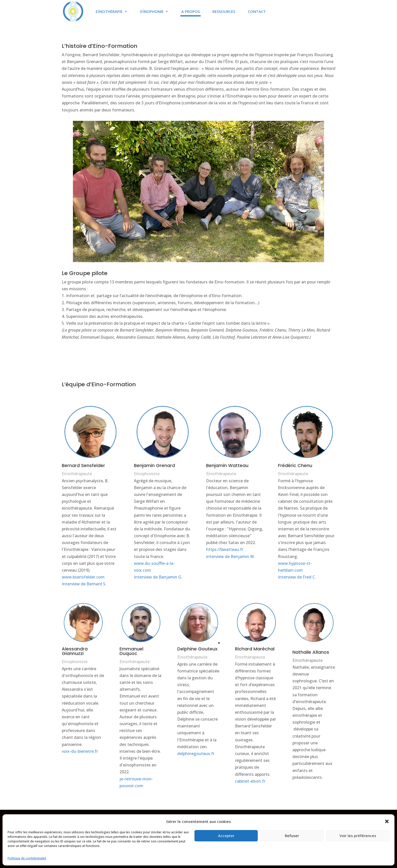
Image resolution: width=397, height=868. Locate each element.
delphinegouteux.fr (196, 754)
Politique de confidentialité (27, 858)
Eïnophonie (152, 11)
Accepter (226, 836)
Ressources (224, 11)
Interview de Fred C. (297, 577)
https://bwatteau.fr (225, 549)
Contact (257, 11)
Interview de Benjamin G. (158, 577)
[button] (387, 821)
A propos (191, 11)
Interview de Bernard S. (84, 584)
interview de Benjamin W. (231, 556)
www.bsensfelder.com (83, 577)
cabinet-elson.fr (250, 781)
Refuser (292, 836)
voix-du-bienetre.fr (80, 751)
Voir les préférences (358, 836)
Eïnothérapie (109, 11)
